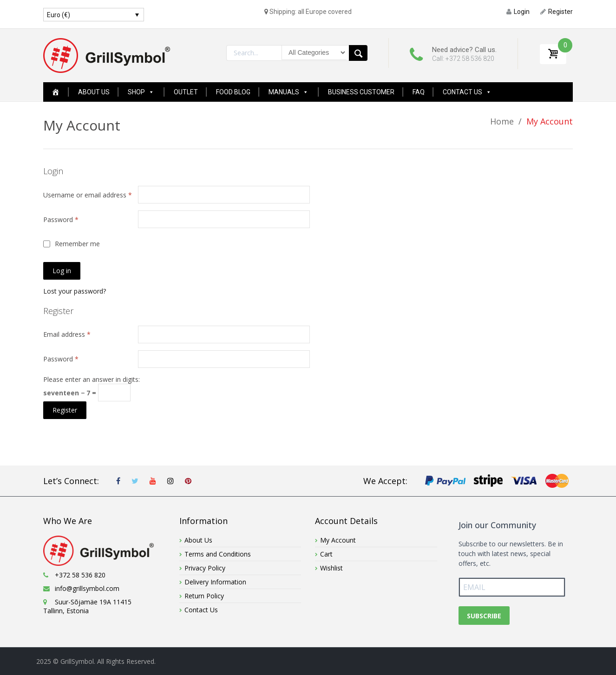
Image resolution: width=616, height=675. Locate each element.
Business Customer (361, 92)
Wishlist (331, 568)
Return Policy (204, 596)
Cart (326, 554)
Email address (67, 334)
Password (61, 220)
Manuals (288, 92)
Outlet (186, 92)
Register (557, 12)
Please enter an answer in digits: (92, 379)
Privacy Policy (205, 568)
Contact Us (467, 92)
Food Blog (233, 92)
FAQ (419, 92)
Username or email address (88, 195)
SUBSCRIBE (484, 616)
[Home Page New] (56, 92)
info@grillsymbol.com (87, 588)
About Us (94, 92)
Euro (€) (59, 15)
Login (518, 12)
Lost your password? (75, 291)
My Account (338, 540)
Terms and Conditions (218, 554)
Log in (62, 271)
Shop (141, 92)
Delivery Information (215, 582)
